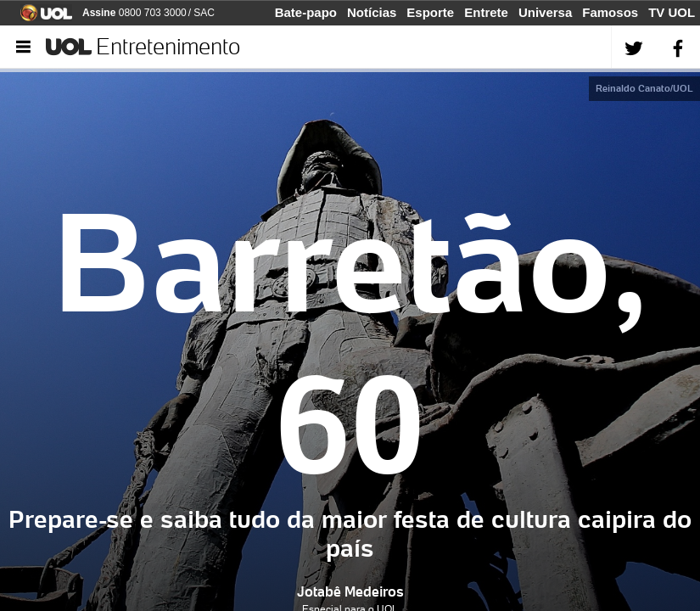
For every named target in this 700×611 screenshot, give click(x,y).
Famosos (610, 12)
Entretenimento (168, 47)
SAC (204, 13)
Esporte (430, 12)
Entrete (486, 12)
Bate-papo (306, 12)
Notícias (372, 12)
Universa (545, 12)
